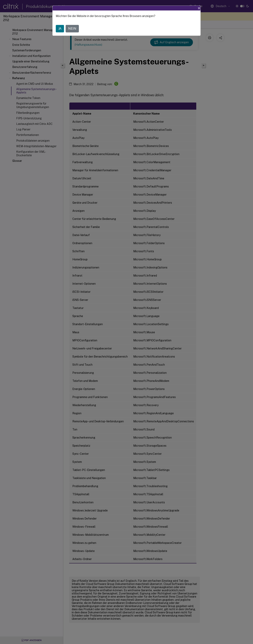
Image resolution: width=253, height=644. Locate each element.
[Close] (199, 8)
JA (60, 29)
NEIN (72, 29)
